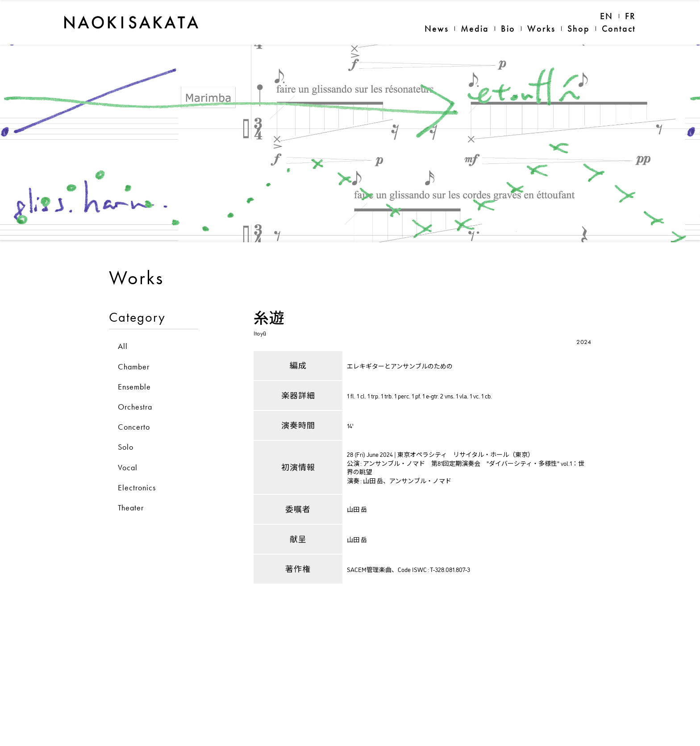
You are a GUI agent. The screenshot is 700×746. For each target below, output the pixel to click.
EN (606, 16)
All (123, 395)
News (437, 29)
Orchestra (135, 455)
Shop (579, 29)
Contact (619, 29)
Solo (126, 495)
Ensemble (134, 435)
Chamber (134, 415)
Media (475, 29)
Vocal (128, 516)
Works (541, 29)
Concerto (134, 475)
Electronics (137, 536)
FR (630, 16)
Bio (508, 29)
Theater (131, 556)
